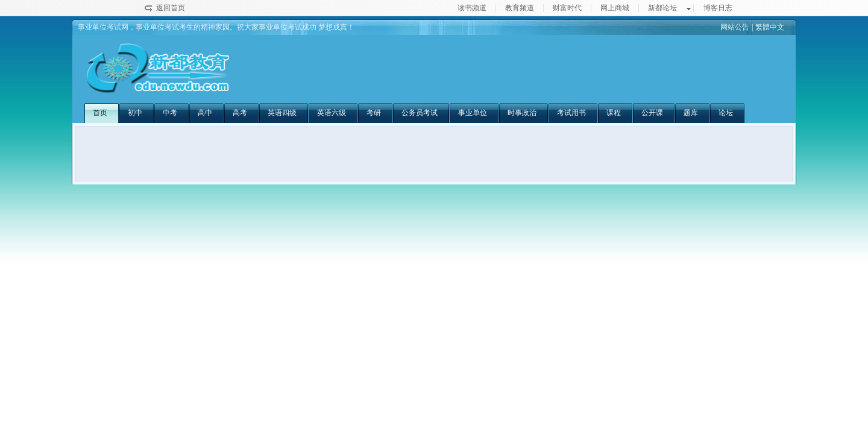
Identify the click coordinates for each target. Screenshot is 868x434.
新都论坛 (662, 8)
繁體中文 (770, 27)
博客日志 (718, 8)
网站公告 (735, 27)
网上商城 (615, 8)
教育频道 (520, 8)
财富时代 (567, 8)
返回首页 (171, 8)
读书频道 (472, 8)
